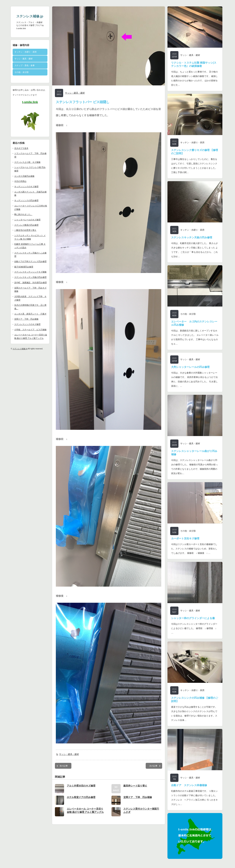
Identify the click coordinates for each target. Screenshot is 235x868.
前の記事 (64, 766)
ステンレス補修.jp (30, 16)
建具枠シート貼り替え (135, 786)
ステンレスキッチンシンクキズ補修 (30, 272)
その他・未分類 (22, 72)
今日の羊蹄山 (20, 181)
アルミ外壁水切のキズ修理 (81, 786)
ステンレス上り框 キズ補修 (27, 162)
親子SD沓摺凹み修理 (24, 267)
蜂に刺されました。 (23, 214)
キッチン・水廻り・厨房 (26, 52)
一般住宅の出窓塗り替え (25, 230)
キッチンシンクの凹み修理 (26, 200)
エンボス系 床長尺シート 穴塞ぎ (30, 314)
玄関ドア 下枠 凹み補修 (26, 319)
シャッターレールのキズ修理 (27, 220)
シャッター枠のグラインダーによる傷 (193, 618)
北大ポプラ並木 (21, 148)
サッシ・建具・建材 (24, 59)
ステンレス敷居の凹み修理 (26, 225)
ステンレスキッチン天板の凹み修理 (30, 277)
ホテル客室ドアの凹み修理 (81, 797)
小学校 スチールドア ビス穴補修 (30, 330)
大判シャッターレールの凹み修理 (190, 367)
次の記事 (153, 766)
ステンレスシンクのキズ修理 (27, 324)
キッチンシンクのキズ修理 (26, 186)
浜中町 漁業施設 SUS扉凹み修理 (30, 282)
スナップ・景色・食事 (25, 65)
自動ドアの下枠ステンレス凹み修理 (30, 261)
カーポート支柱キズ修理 (185, 538)
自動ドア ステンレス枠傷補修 (189, 785)
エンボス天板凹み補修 (24, 176)
